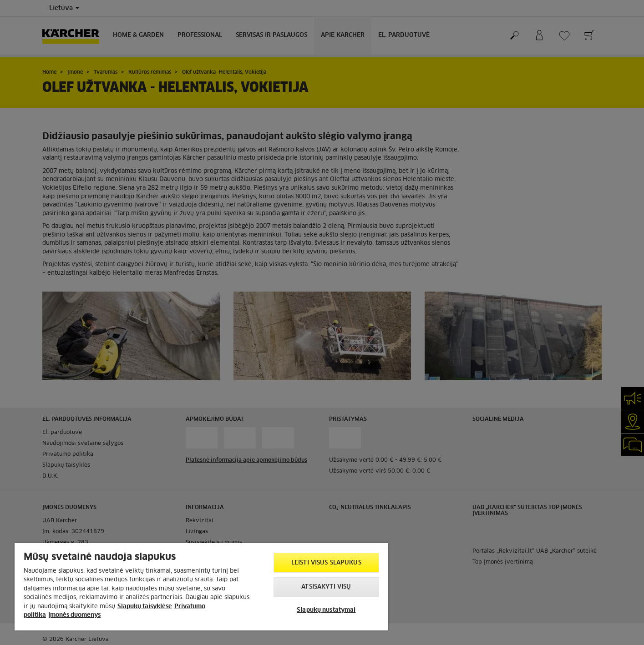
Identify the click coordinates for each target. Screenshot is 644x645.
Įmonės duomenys (74, 615)
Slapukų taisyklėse (145, 607)
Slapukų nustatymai (326, 610)
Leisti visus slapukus (326, 563)
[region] (201, 587)
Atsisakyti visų (326, 587)
